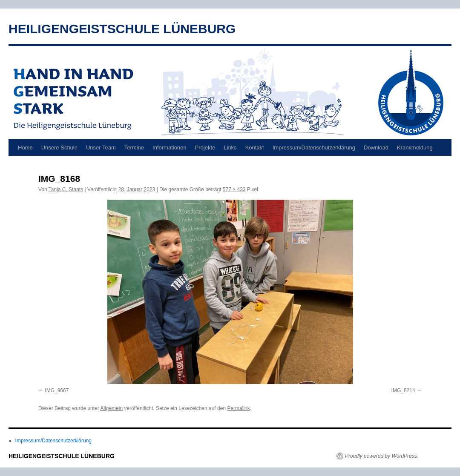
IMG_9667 (57, 390)
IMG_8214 (403, 390)
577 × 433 (234, 189)
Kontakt (255, 148)
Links (230, 148)
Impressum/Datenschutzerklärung (314, 148)
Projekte (205, 148)
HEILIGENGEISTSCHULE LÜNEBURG (122, 29)
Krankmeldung (415, 148)
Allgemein (111, 408)
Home (25, 148)
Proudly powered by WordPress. (382, 456)
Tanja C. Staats (66, 189)
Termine (134, 148)
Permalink (238, 408)
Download (376, 148)
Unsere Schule (59, 148)
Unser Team (101, 148)
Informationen (170, 148)
